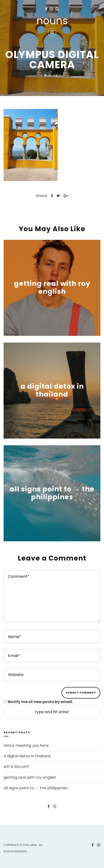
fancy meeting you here (26, 745)
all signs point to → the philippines (52, 493)
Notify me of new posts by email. (40, 702)
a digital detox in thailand (52, 390)
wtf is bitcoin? (17, 767)
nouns (52, 21)
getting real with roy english (52, 288)
